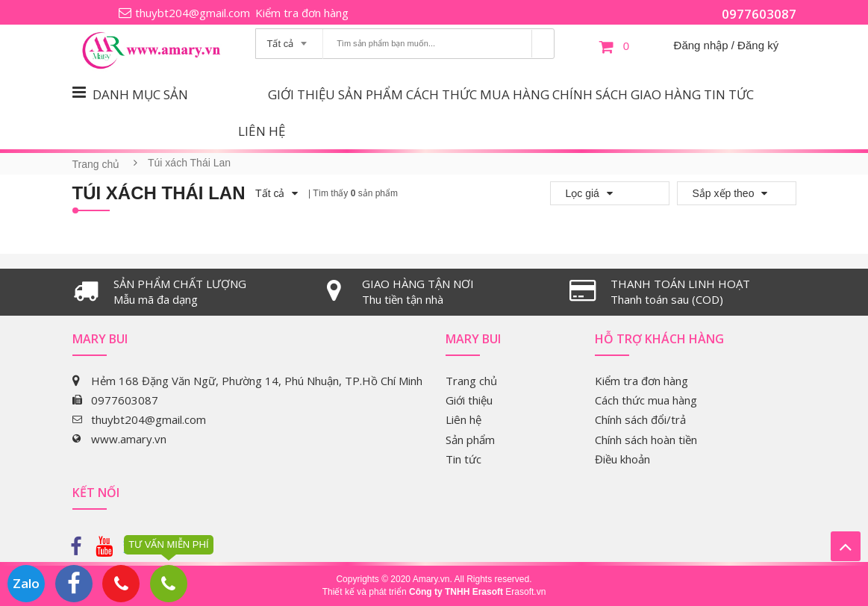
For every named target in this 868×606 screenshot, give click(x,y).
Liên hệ (262, 131)
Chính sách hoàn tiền (646, 440)
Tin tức (729, 94)
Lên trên (846, 546)
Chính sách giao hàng (627, 94)
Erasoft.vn (525, 592)
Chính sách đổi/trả (640, 419)
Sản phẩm (371, 94)
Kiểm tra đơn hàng (302, 13)
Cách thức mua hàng (478, 94)
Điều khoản (622, 459)
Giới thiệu (302, 94)
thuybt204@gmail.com (193, 13)
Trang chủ (96, 164)
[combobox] (289, 39)
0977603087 (759, 14)
